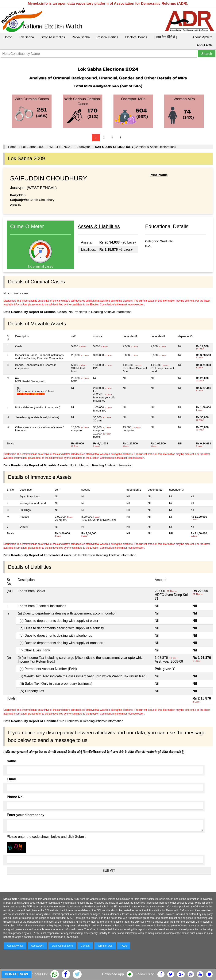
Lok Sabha (26, 37)
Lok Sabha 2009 (33, 147)
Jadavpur (84, 147)
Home (8, 37)
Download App (113, 974)
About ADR (205, 45)
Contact (85, 946)
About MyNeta (202, 37)
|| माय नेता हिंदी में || (166, 37)
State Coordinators (62, 946)
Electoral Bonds (136, 37)
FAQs (124, 946)
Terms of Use (105, 946)
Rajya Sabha (81, 37)
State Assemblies (53, 37)
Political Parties (107, 37)
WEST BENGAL (61, 147)
